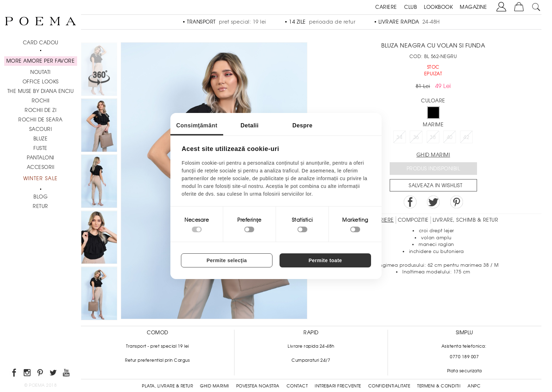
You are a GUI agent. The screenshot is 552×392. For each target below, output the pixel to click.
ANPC (474, 386)
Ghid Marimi (215, 386)
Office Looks (41, 82)
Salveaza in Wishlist (435, 185)
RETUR (40, 206)
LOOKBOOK (438, 7)
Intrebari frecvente (338, 386)
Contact (297, 386)
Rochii (41, 101)
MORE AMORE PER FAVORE (41, 61)
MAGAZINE (473, 7)
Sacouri (41, 129)
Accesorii (41, 167)
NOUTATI (40, 72)
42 (466, 137)
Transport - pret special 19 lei (158, 346)
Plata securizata (465, 371)
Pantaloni (40, 158)
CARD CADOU (41, 43)
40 (450, 137)
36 (416, 137)
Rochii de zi (40, 110)
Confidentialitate (389, 386)
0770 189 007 (464, 357)
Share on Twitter (433, 202)
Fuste (40, 148)
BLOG (40, 197)
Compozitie (413, 220)
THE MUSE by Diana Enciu (41, 91)
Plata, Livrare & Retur (167, 386)
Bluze (41, 139)
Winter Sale (40, 178)
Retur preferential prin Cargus (157, 360)
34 (399, 137)
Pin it (457, 202)
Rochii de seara (40, 120)
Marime (433, 125)
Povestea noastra (258, 386)
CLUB (410, 7)
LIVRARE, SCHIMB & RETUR (466, 220)
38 (433, 137)
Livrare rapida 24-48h (311, 346)
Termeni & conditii (439, 386)
